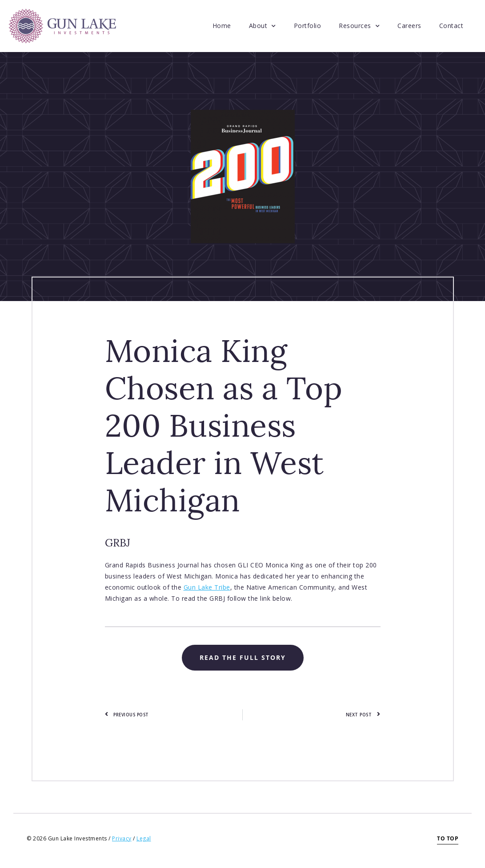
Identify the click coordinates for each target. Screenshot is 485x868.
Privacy (122, 838)
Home (222, 26)
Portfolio (308, 26)
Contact (451, 26)
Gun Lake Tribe (207, 587)
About (263, 26)
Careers (409, 26)
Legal (144, 838)
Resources (359, 26)
